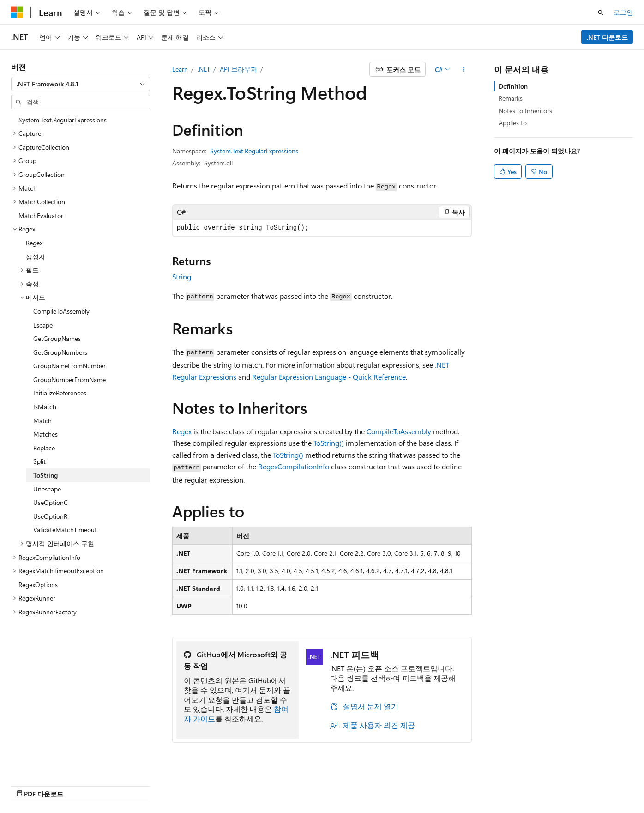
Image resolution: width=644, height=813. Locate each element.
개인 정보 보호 (473, 784)
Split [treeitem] (39, 461)
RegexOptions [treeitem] (38, 585)
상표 (558, 784)
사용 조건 (526, 784)
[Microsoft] (17, 12)
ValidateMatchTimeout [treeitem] (65, 530)
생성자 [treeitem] (36, 257)
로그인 (623, 12)
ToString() (329, 443)
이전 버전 (366, 784)
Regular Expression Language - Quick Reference (329, 377)
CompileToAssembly (399, 431)
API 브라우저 (238, 69)
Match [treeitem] (42, 421)
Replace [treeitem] (44, 448)
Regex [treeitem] (34, 243)
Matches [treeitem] (45, 434)
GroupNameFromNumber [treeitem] (69, 366)
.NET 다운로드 (607, 37)
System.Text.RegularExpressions (254, 151)
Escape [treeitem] (43, 325)
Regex (182, 431)
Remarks (511, 98)
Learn (180, 69)
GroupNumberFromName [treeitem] (69, 379)
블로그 (401, 784)
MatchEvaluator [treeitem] (41, 215)
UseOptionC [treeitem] (51, 502)
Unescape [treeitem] (47, 489)
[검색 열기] (601, 12)
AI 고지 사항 (323, 784)
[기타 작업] (464, 69)
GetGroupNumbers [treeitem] (60, 352)
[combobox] (81, 84)
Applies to (513, 123)
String (182, 276)
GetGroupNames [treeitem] (57, 338)
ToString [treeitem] (45, 475)
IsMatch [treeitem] (45, 407)
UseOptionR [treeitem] (50, 516)
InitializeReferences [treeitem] (60, 393)
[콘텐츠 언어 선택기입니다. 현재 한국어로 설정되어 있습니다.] (30, 784)
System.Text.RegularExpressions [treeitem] (63, 120)
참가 (434, 784)
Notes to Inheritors (525, 111)
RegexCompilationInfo (294, 466)
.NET (204, 69)
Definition (513, 86)
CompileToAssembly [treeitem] (61, 311)
